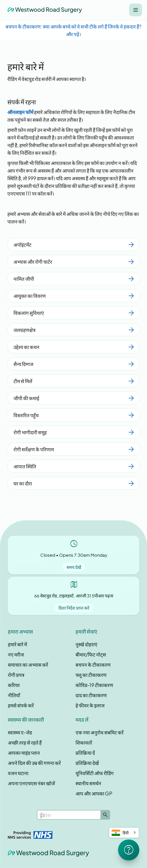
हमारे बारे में (17, 644)
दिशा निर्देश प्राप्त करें (74, 608)
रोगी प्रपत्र (16, 675)
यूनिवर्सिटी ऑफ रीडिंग (95, 773)
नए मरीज (16, 654)
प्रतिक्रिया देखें (87, 763)
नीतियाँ (14, 695)
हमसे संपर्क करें (21, 705)
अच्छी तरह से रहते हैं (25, 743)
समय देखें (74, 567)
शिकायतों (84, 743)
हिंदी (120, 833)
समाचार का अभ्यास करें (28, 665)
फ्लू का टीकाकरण (91, 675)
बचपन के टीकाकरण (93, 665)
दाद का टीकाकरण (91, 695)
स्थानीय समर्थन (88, 783)
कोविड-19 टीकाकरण (94, 685)
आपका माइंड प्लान (24, 753)
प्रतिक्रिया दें (85, 753)
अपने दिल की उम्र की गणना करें (34, 763)
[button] (136, 10)
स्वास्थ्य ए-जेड (20, 732)
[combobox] (124, 833)
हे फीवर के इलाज (90, 705)
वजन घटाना (18, 773)
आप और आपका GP (94, 793)
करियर (14, 685)
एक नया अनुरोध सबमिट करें (100, 732)
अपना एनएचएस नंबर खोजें (31, 783)
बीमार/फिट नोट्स (91, 654)
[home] (43, 10)
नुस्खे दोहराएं (86, 644)
